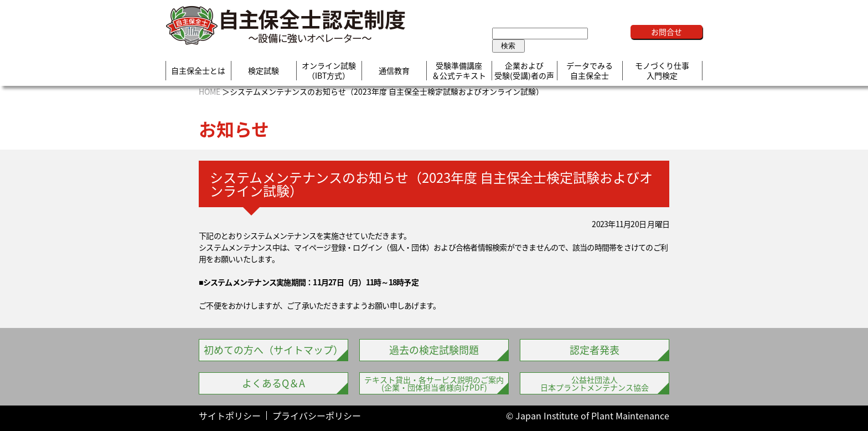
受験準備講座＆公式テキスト (459, 71)
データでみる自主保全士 (590, 71)
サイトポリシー (230, 415)
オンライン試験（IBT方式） (329, 71)
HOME (210, 91)
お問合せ (666, 32)
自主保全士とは (198, 71)
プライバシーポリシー (317, 415)
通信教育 (394, 71)
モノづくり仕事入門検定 (662, 71)
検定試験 (263, 71)
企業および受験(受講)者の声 (524, 71)
